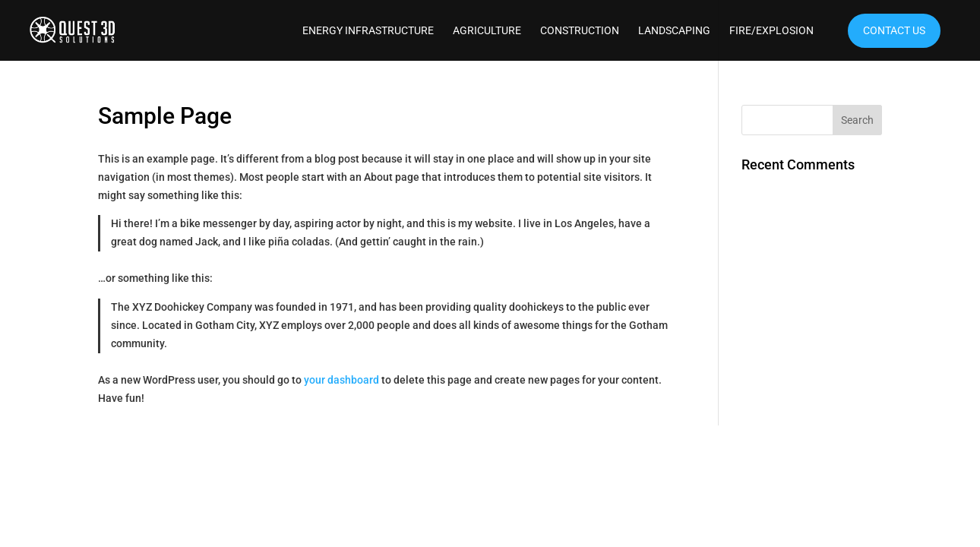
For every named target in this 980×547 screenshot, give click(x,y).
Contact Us (894, 30)
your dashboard (341, 380)
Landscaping (674, 31)
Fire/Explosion (771, 31)
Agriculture (487, 31)
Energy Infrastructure (368, 31)
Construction (580, 31)
